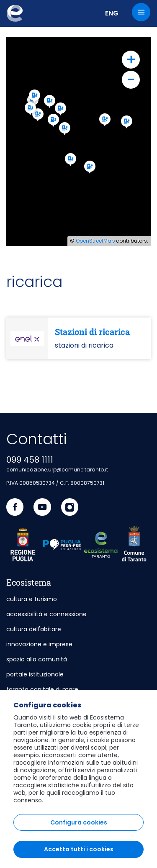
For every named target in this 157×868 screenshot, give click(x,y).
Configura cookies (79, 822)
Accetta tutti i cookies (79, 849)
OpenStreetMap (95, 241)
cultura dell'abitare (34, 629)
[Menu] (141, 12)
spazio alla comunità (37, 659)
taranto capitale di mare (42, 689)
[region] (78, 779)
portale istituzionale (35, 674)
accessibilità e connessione (46, 614)
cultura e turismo (32, 599)
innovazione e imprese (39, 644)
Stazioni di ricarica (92, 332)
